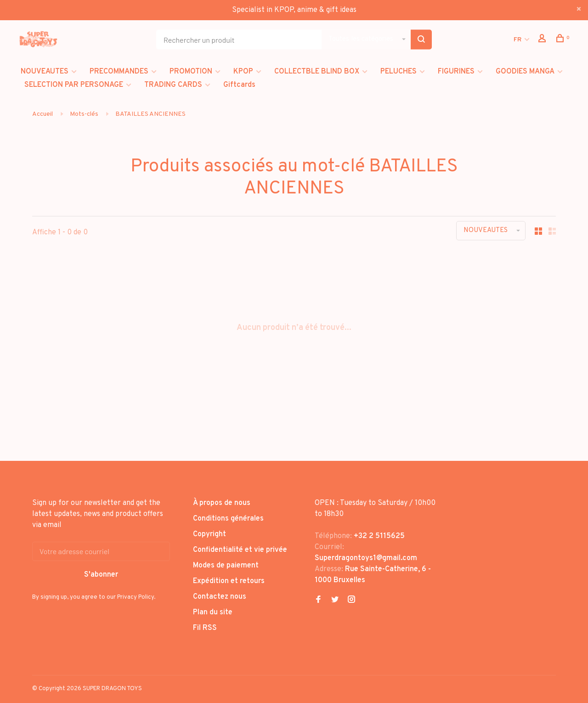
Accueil (42, 114)
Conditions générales (228, 519)
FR (517, 40)
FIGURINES (456, 72)
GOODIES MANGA (525, 72)
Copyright (209, 534)
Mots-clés (84, 114)
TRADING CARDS (173, 85)
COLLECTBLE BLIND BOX (317, 72)
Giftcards (239, 85)
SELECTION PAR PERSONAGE (74, 85)
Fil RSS (205, 628)
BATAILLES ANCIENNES (150, 114)
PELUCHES (399, 72)
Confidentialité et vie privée (240, 550)
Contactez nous (220, 597)
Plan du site (213, 612)
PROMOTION (191, 72)
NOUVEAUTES (45, 72)
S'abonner (101, 575)
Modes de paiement (226, 566)
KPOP (243, 72)
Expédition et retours (229, 581)
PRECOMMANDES (119, 72)
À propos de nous (222, 503)
